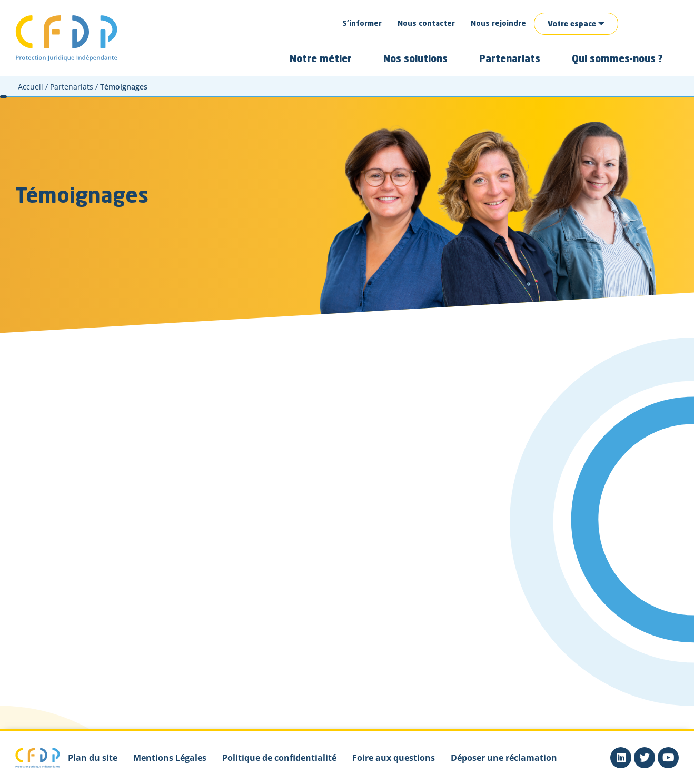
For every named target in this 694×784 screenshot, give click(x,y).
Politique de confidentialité (279, 758)
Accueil (31, 87)
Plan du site (93, 758)
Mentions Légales (170, 758)
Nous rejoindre (498, 24)
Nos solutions (415, 59)
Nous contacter (426, 24)
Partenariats (510, 59)
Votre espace (572, 24)
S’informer (362, 24)
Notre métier (321, 59)
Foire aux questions (394, 758)
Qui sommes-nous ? (617, 59)
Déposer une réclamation (504, 758)
